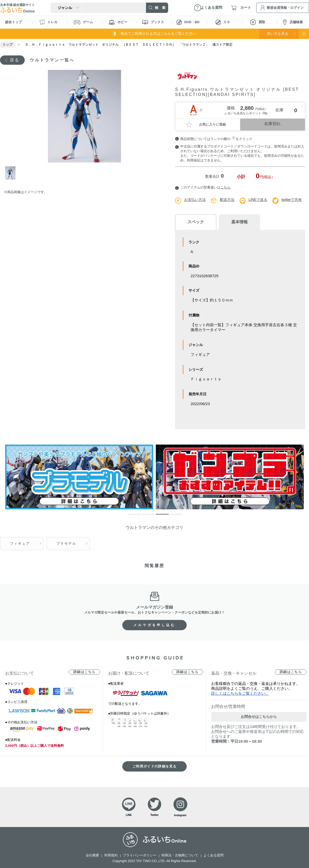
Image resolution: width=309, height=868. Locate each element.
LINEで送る (258, 200)
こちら (225, 187)
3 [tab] (158, 517)
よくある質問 (213, 855)
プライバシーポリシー (140, 855)
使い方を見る (278, 34)
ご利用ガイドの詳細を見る (154, 766)
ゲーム (83, 22)
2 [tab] (144, 517)
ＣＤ (223, 22)
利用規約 (111, 855)
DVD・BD (188, 22)
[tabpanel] (84, 116)
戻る (15, 60)
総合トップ (14, 22)
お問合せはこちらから (259, 717)
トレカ (48, 22)
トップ (8, 44)
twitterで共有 (292, 200)
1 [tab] (11, 173)
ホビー (118, 22)
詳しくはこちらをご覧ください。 (240, 693)
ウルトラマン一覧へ (52, 60)
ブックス (153, 22)
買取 (258, 22)
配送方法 (227, 200)
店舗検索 (293, 22)
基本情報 (239, 222)
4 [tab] (172, 517)
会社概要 (92, 855)
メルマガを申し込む (154, 625)
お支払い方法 (195, 200)
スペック (196, 222)
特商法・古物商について (180, 855)
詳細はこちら (84, 672)
